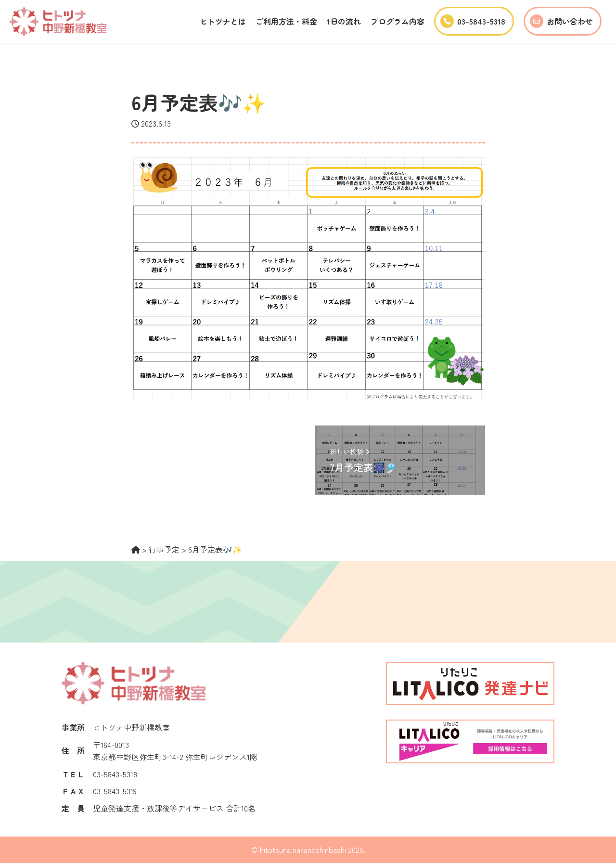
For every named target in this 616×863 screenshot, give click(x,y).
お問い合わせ (561, 21)
